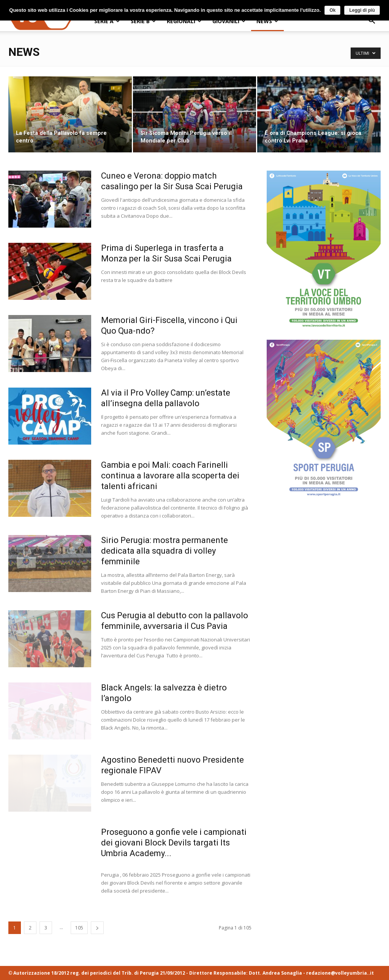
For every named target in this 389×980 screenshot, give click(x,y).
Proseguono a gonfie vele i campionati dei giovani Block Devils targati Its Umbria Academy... (174, 843)
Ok (332, 10)
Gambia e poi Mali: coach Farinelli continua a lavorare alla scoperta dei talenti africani (170, 476)
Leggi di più (362, 10)
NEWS (267, 21)
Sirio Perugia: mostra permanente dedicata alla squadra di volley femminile (164, 551)
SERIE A (107, 21)
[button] (372, 21)
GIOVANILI (229, 21)
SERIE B (143, 21)
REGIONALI (184, 21)
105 (79, 928)
